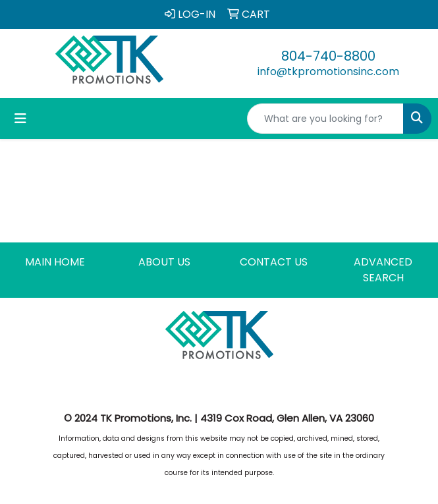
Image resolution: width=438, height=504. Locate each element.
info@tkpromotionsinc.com (328, 71)
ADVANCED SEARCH (383, 270)
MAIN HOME (55, 262)
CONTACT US (274, 262)
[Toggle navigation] (20, 119)
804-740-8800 (328, 56)
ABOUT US (164, 262)
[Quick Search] (325, 119)
